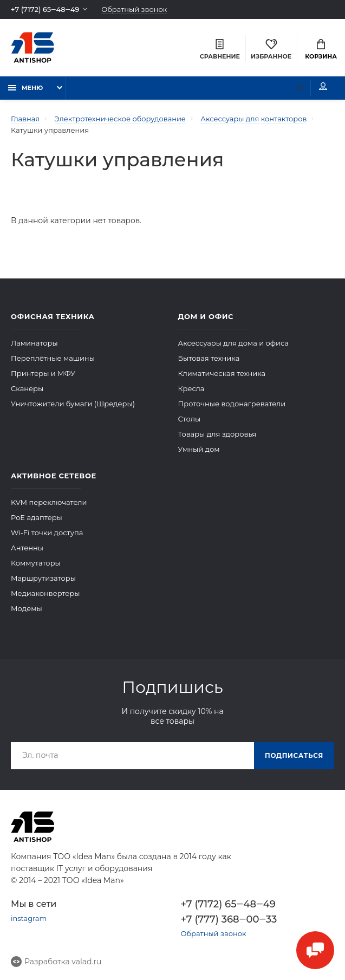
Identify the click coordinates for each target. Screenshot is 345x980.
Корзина (321, 50)
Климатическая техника (222, 373)
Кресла (191, 388)
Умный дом (199, 449)
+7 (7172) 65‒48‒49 (45, 9)
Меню (25, 88)
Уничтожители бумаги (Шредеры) (73, 403)
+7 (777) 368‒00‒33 (229, 919)
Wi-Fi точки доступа (47, 532)
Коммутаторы (36, 562)
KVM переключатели (49, 502)
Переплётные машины (53, 358)
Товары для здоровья (217, 433)
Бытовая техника (209, 358)
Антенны (27, 547)
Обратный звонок (135, 9)
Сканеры (27, 388)
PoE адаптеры (37, 517)
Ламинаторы (34, 342)
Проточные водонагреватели (232, 403)
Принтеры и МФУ (43, 373)
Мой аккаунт (323, 87)
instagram (29, 918)
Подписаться (294, 755)
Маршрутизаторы (43, 577)
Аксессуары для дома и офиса (233, 342)
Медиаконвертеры (45, 593)
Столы (190, 418)
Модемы (27, 608)
